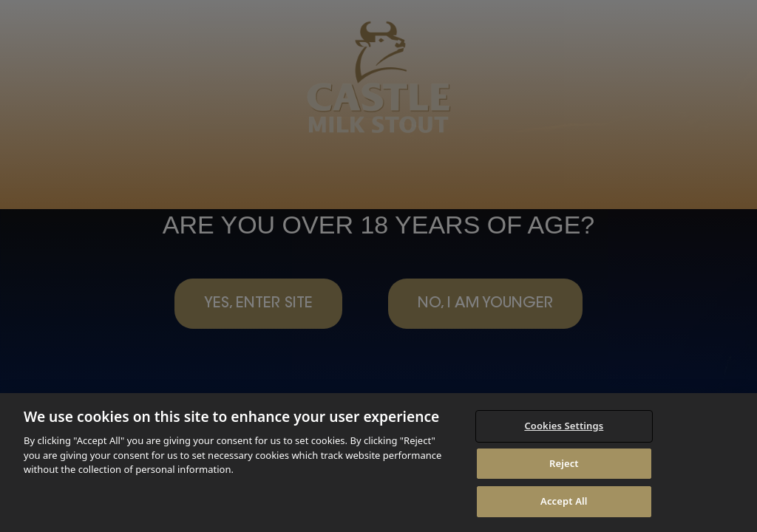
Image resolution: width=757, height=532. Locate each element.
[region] (378, 463)
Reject (564, 463)
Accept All (564, 501)
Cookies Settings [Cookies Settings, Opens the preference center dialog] (564, 426)
